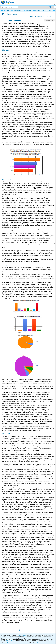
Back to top (4, 626)
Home (7, 10)
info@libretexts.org (9, 642)
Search (3, 7)
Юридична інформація (11, 641)
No (21, 630)
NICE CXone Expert (23, 635)
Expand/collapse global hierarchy (3, 10)
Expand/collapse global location (54, 10)
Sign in (52, 8)
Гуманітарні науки (17, 10)
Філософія (27, 10)
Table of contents (49, 20)
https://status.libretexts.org (42, 642)
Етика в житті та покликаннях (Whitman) (43, 10)
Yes (16, 630)
